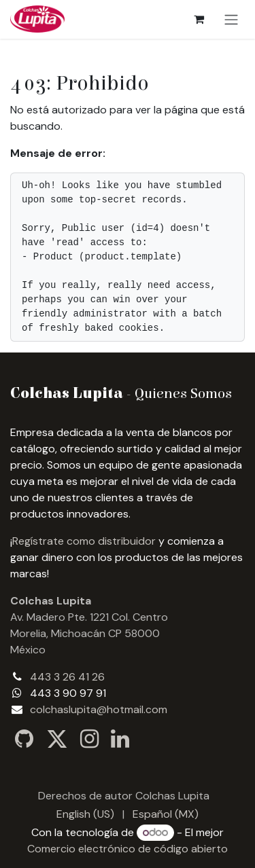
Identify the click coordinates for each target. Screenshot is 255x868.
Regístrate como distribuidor (84, 541)
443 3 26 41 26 (67, 677)
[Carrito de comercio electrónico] (199, 19)
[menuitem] (85, 814)
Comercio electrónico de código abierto (128, 849)
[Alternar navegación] (231, 19)
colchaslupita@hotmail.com (99, 709)
